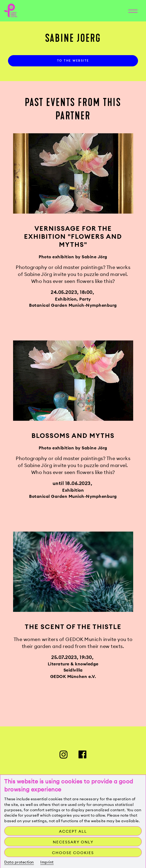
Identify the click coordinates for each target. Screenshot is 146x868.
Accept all (73, 831)
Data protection (19, 862)
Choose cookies (73, 853)
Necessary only (73, 842)
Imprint (47, 862)
